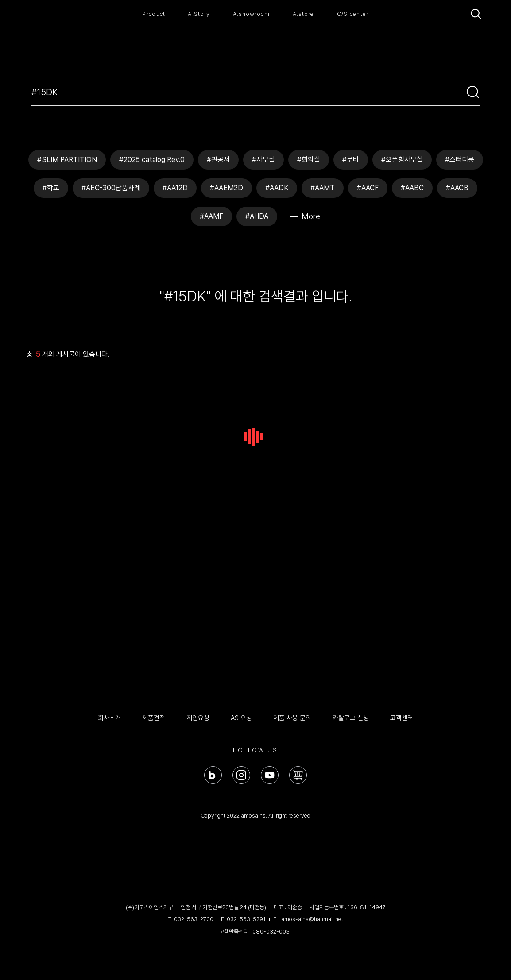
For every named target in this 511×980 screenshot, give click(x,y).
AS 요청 (241, 718)
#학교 (51, 188)
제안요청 (198, 718)
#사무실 (263, 160)
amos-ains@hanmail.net (312, 919)
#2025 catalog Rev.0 (152, 160)
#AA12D (175, 188)
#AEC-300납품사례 (111, 188)
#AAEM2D (226, 188)
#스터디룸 (460, 160)
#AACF (368, 188)
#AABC (412, 188)
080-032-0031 (272, 932)
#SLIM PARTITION (67, 160)
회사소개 (109, 718)
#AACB (457, 188)
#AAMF (211, 216)
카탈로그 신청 (351, 718)
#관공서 (218, 160)
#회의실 (309, 160)
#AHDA (257, 216)
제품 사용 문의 (292, 718)
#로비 (351, 160)
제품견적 (154, 718)
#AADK (277, 188)
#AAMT (323, 188)
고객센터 (402, 718)
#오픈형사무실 (402, 160)
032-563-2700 (194, 919)
